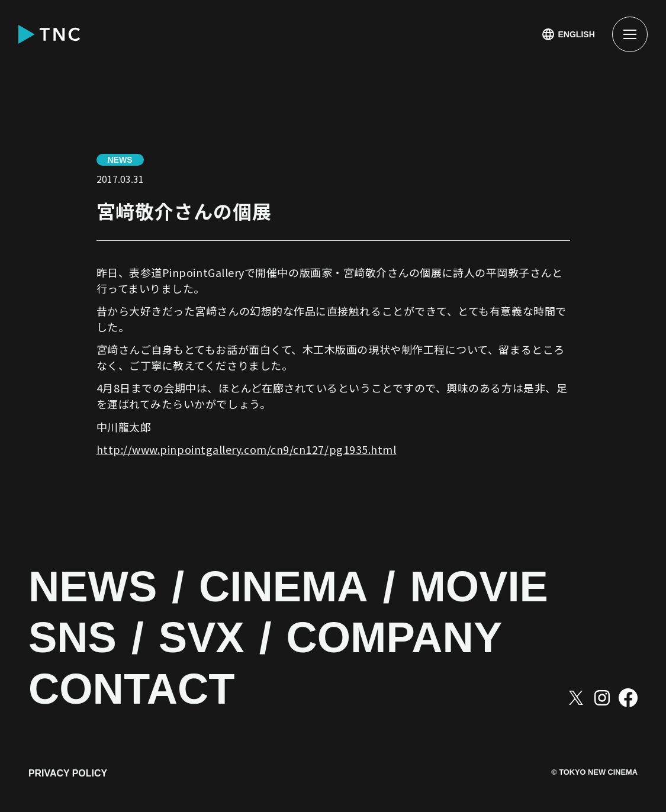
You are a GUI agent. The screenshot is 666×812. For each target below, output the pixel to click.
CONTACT (135, 690)
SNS (74, 638)
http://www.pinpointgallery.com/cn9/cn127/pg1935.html (247, 449)
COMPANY (404, 638)
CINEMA (291, 587)
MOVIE (493, 587)
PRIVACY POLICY (68, 775)
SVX (206, 638)
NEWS (95, 587)
